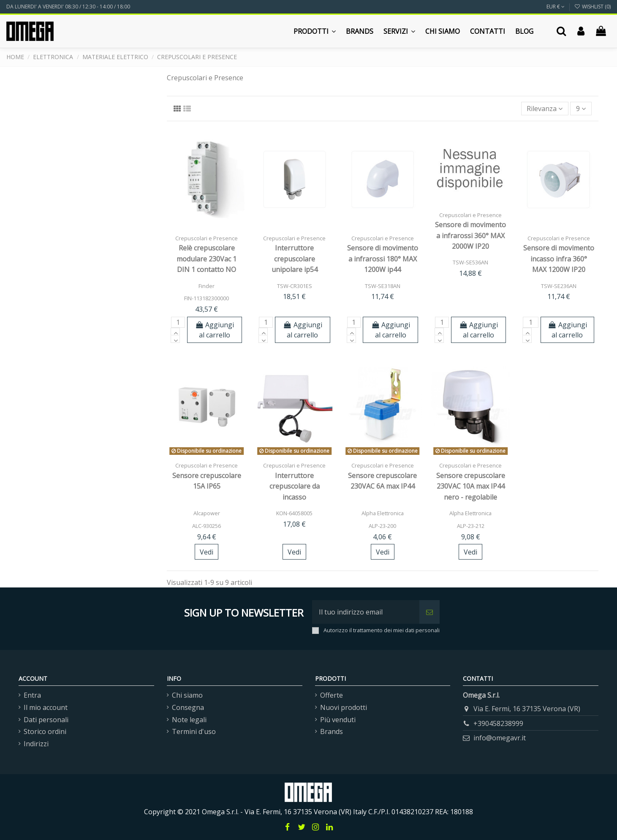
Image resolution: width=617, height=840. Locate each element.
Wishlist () (593, 7)
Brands (332, 731)
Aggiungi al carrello (215, 330)
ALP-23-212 (471, 526)
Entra (32, 695)
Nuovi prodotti (344, 707)
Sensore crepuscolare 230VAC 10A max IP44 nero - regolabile (471, 486)
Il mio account (46, 707)
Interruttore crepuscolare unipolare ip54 (295, 259)
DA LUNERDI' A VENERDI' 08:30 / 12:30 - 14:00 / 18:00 (68, 7)
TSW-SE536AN (470, 262)
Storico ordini (45, 731)
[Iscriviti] (429, 612)
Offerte (332, 695)
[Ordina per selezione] (545, 109)
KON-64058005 (294, 513)
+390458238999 (498, 723)
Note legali (189, 720)
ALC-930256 (207, 526)
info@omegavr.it (500, 738)
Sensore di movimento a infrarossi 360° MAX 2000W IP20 (470, 235)
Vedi (207, 552)
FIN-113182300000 (207, 298)
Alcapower (207, 513)
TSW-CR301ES (295, 286)
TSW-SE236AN (559, 286)
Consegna (188, 707)
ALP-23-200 (382, 526)
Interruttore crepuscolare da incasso (295, 486)
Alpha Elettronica (383, 513)
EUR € (556, 7)
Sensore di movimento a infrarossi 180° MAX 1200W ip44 (383, 259)
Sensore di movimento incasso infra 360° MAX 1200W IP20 (559, 259)
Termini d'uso (194, 731)
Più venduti (338, 720)
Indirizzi (36, 744)
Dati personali (46, 720)
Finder (207, 286)
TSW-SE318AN (383, 286)
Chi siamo (187, 695)
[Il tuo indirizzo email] (366, 612)
